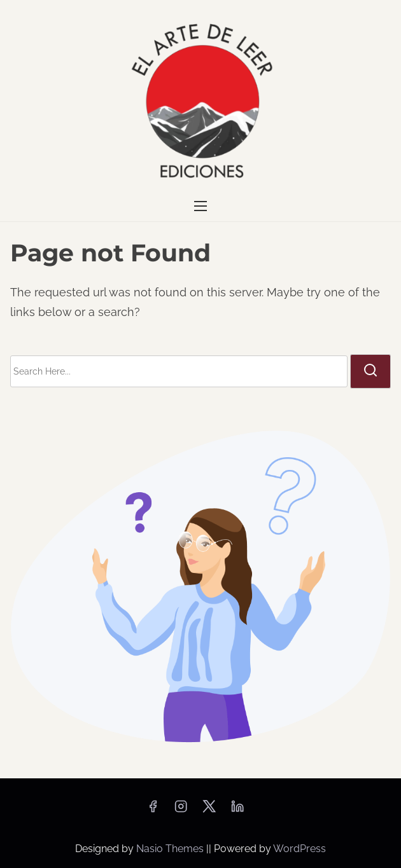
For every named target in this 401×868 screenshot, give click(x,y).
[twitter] (209, 810)
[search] (370, 371)
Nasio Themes (171, 849)
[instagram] (181, 810)
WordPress (299, 849)
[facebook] (153, 810)
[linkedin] (237, 810)
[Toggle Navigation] (200, 206)
